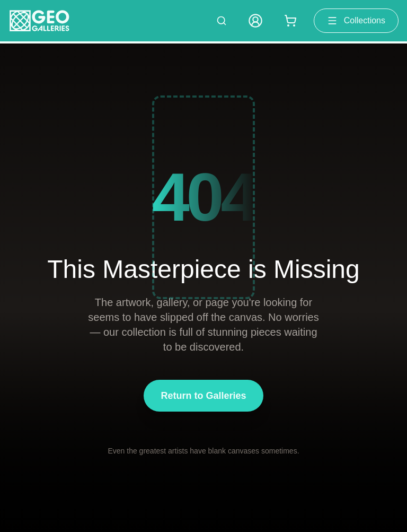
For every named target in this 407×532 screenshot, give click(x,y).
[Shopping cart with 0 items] (290, 21)
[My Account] (255, 21)
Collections (356, 21)
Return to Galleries (203, 396)
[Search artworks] (222, 21)
